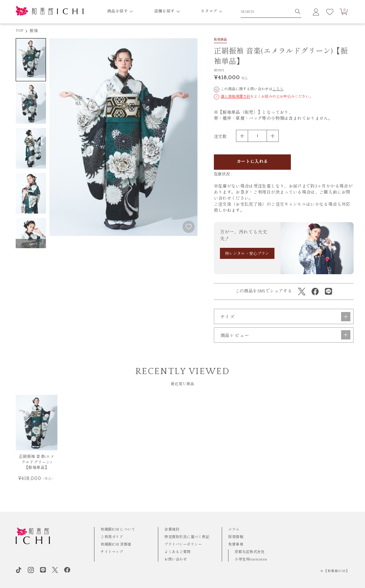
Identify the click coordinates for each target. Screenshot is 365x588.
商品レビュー (285, 335)
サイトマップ (112, 552)
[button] (31, 244)
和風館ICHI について (118, 530)
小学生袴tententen (251, 559)
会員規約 (172, 530)
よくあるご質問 (178, 552)
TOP (20, 31)
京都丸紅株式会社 (250, 552)
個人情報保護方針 (235, 97)
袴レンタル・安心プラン (247, 254)
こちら (278, 89)
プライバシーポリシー (183, 544)
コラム (234, 530)
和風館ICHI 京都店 (116, 544)
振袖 (34, 31)
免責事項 (236, 544)
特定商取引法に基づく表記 (187, 537)
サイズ (285, 317)
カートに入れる (252, 162)
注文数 (220, 137)
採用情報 (236, 537)
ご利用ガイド (112, 537)
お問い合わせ (176, 559)
